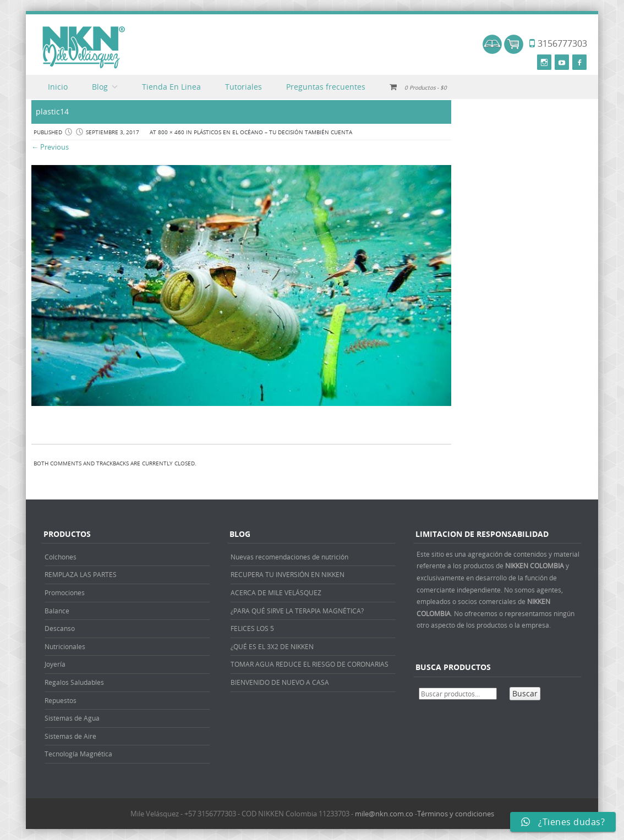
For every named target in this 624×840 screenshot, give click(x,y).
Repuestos (61, 700)
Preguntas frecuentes (326, 87)
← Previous (50, 147)
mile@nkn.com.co (384, 814)
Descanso (60, 628)
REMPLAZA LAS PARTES (81, 574)
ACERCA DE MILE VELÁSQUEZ (276, 592)
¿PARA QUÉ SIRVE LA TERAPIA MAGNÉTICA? (297, 611)
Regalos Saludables (74, 682)
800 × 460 (171, 132)
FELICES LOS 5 (252, 628)
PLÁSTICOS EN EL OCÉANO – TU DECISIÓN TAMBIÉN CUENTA (273, 132)
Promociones (65, 592)
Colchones (61, 557)
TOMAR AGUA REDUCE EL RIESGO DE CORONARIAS (310, 664)
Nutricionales (65, 646)
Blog (100, 87)
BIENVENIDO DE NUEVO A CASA (280, 682)
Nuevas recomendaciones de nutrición (289, 557)
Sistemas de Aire (70, 736)
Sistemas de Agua (72, 718)
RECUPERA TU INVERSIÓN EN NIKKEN (288, 574)
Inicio (58, 87)
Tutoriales (243, 87)
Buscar (525, 693)
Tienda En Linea (171, 87)
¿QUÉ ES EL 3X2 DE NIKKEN (272, 646)
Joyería (55, 664)
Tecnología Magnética (78, 754)
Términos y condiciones (456, 814)
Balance (57, 611)
